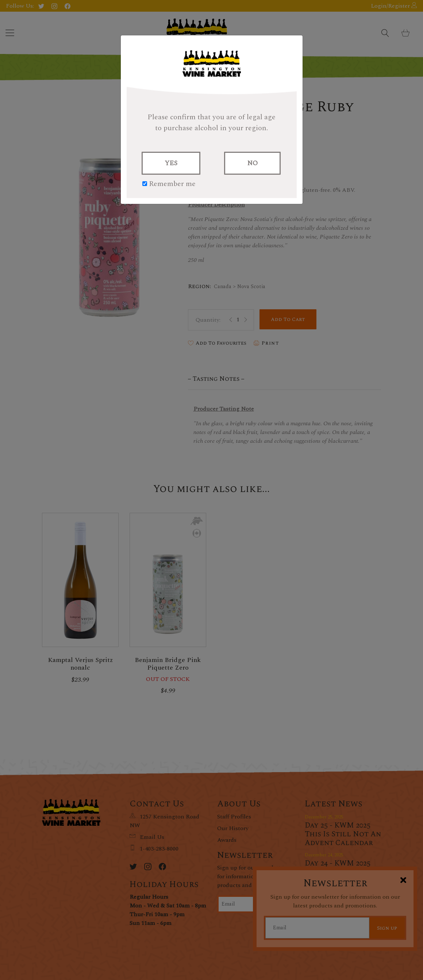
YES (171, 163)
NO (252, 163)
